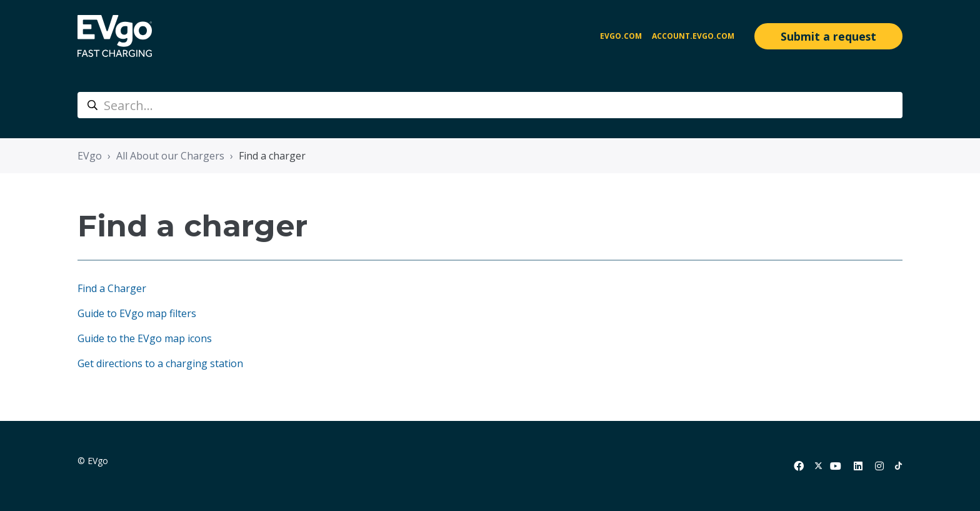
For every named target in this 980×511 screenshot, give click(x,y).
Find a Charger (112, 288)
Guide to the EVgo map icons (145, 338)
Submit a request (828, 36)
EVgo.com (621, 36)
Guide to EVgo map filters (137, 313)
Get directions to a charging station (160, 363)
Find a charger (272, 156)
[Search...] (490, 105)
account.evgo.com (693, 36)
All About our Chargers (170, 156)
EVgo (90, 156)
